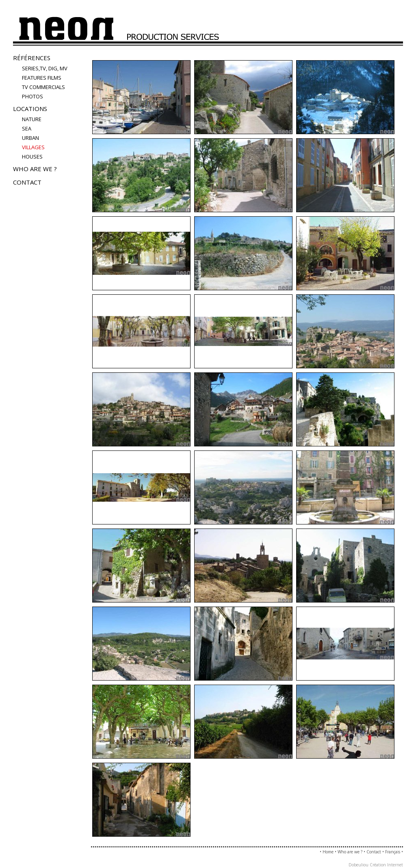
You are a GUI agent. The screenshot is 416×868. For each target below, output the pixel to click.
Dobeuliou (359, 865)
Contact (27, 182)
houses (32, 157)
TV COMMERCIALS (43, 87)
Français (393, 852)
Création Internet (386, 865)
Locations (30, 109)
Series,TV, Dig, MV (45, 68)
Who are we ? (35, 169)
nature (32, 119)
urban (30, 138)
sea (27, 128)
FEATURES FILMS (42, 78)
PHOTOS (32, 96)
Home (328, 852)
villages (33, 147)
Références (32, 58)
